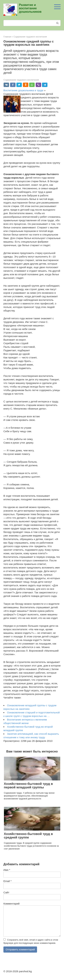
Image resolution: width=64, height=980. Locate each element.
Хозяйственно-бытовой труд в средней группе (28, 836)
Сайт (6, 892)
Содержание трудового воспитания (21, 80)
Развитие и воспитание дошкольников (30, 8)
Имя (7, 870)
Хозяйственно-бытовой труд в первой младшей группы (28, 785)
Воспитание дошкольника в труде (23, 90)
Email (8, 881)
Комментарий (11, 904)
